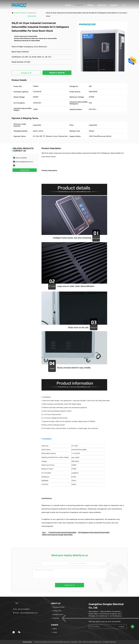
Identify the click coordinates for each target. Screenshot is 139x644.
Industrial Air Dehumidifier (32, 14)
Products (79, 5)
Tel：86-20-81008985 (21, 609)
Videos (90, 5)
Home (68, 5)
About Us (102, 5)
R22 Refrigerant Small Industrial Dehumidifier (94, 533)
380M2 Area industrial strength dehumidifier (57, 535)
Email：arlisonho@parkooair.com (25, 613)
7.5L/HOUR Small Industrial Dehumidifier (62, 533)
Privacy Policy (27, 642)
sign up (121, 626)
